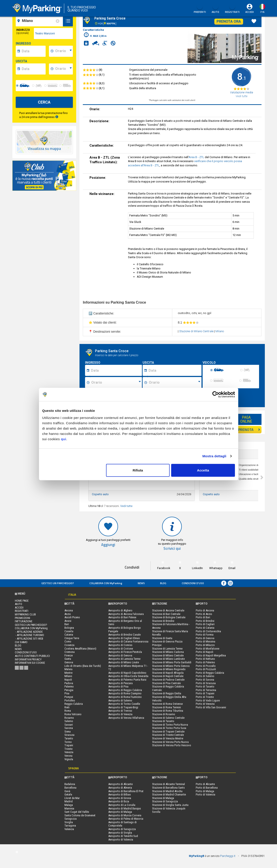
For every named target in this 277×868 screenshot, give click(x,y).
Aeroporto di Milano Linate (124, 662)
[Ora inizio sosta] (116, 383)
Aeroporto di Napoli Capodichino (127, 673)
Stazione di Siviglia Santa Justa (170, 805)
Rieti (67, 707)
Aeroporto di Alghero (120, 610)
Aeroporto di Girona (120, 798)
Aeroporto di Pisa (118, 686)
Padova (69, 683)
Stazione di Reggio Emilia (167, 693)
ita (262, 12)
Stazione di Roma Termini (167, 707)
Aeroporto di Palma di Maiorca (126, 819)
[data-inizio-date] (33, 51)
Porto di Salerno (205, 676)
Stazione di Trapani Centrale (168, 732)
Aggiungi (108, 545)
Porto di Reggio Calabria (210, 673)
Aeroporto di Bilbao (120, 794)
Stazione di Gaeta (162, 638)
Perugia (69, 690)
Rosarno (69, 718)
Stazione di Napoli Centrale (168, 676)
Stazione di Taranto (163, 721)
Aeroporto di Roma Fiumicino (125, 697)
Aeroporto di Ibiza (119, 801)
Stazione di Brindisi (163, 621)
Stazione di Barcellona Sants (168, 788)
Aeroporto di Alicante (120, 784)
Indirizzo (23, 31)
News (141, 583)
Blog (163, 583)
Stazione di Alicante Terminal (169, 784)
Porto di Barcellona (207, 788)
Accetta (203, 470)
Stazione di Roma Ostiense (167, 704)
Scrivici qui (172, 549)
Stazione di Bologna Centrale (169, 617)
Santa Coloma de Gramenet (80, 815)
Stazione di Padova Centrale (168, 680)
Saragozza (71, 819)
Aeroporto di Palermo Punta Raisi (127, 680)
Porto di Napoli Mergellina (211, 655)
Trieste (68, 749)
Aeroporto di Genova (120, 655)
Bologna (69, 628)
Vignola (69, 759)
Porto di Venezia (205, 704)
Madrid (69, 801)
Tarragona (70, 826)
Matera (68, 669)
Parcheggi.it (228, 856)
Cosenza (69, 645)
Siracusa (69, 735)
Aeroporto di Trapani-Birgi (123, 707)
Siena (68, 732)
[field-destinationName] (40, 21)
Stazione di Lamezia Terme (167, 649)
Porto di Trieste (205, 697)
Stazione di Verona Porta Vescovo (172, 745)
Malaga (69, 805)
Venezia (69, 752)
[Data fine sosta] (174, 370)
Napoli (68, 680)
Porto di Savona (205, 680)
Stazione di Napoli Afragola (168, 673)
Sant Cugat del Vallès (77, 812)
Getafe (68, 794)
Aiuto (215, 9)
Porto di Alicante (205, 784)
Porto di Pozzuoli (206, 669)
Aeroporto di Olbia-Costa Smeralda (128, 676)
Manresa (69, 808)
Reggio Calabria (74, 704)
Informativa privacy (28, 659)
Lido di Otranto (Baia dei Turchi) (83, 666)
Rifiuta (138, 470)
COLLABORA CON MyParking (106, 583)
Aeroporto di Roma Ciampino (125, 693)
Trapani (69, 745)
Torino (68, 742)
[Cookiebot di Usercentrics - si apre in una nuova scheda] (216, 395)
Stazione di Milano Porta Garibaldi (172, 662)
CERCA (44, 102)
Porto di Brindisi (205, 621)
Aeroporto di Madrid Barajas (125, 808)
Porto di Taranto (205, 686)
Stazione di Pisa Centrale (166, 683)
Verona (68, 756)
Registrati (232, 9)
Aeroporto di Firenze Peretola (125, 652)
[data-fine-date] (33, 69)
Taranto (69, 738)
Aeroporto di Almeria (120, 788)
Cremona (70, 652)
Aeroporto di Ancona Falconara (126, 614)
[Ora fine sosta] (174, 383)
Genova (69, 662)
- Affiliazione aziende (29, 632)
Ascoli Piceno (72, 617)
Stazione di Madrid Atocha (167, 791)
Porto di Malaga (205, 791)
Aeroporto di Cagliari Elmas (124, 638)
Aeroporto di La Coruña (122, 805)
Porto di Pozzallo (206, 666)
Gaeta (68, 659)
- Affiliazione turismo (29, 635)
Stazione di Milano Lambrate (168, 659)
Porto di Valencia (205, 794)
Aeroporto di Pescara (120, 683)
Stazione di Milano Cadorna (168, 652)
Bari (67, 624)
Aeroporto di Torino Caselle (124, 704)
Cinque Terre (72, 638)
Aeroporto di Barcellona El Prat (126, 791)
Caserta (69, 631)
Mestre (68, 673)
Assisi (68, 621)
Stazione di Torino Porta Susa (169, 728)
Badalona (70, 784)
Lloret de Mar (72, 798)
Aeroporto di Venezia (120, 714)
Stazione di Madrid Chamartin (169, 794)
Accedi (250, 12)
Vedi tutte (126, 506)
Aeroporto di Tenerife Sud (123, 836)
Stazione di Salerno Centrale (168, 718)
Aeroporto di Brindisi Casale (124, 635)
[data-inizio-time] (63, 51)
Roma (68, 711)
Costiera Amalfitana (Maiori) (80, 649)
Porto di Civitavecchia (208, 631)
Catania (69, 635)
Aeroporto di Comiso (120, 645)
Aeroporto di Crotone (121, 649)
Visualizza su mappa (44, 149)
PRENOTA (249, 430)
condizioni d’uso (193, 583)
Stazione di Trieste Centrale (168, 735)
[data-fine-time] (63, 69)
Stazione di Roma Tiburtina (168, 711)
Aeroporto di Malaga (120, 812)
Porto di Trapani (205, 693)
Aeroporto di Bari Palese (122, 617)
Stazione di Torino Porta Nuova (170, 725)
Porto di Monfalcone (207, 649)
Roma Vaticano (73, 714)
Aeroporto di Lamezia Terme (124, 659)
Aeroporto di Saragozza (122, 829)
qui (64, 439)
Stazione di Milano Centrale (196, 331)
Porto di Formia (205, 635)
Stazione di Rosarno (164, 714)
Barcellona (70, 788)
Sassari (69, 725)
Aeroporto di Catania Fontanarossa (128, 641)
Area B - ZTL (196, 157)
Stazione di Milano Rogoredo (169, 669)
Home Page (22, 601)
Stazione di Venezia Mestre (168, 738)
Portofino (70, 700)
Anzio (68, 614)
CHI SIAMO (21, 642)
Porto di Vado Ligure (208, 700)
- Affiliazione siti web (29, 639)
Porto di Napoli (204, 652)
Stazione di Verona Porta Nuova (170, 742)
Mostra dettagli (214, 456)
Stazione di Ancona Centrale (168, 610)
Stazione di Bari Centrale (166, 614)
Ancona (69, 610)
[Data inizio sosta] (116, 370)
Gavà (67, 791)
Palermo (69, 686)
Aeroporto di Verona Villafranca (126, 718)
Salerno (69, 721)
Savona (69, 728)
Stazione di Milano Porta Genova (171, 666)
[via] (53, 33)
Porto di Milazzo (205, 645)
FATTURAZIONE (24, 621)
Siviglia (69, 822)
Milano (220, 331)
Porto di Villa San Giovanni (211, 707)
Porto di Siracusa (206, 683)
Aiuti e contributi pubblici (32, 656)
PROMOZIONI (22, 618)
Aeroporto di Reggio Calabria (125, 690)
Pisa (67, 693)
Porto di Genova (205, 638)
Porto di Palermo (205, 662)
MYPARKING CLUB (25, 614)
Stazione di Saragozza (165, 801)
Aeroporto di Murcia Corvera (125, 815)
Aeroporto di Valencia (121, 840)
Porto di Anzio (204, 614)
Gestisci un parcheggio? (58, 583)
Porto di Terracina (206, 690)
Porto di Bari (203, 617)
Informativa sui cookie (30, 663)
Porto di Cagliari (205, 624)
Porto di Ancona (205, 610)
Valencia (69, 829)
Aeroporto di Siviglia (120, 833)
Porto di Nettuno (205, 659)
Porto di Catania (205, 628)
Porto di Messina (205, 641)
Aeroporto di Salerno (120, 700)
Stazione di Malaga (163, 798)
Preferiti (200, 9)
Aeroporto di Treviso (120, 711)
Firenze (69, 655)
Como (68, 641)
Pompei (69, 697)
